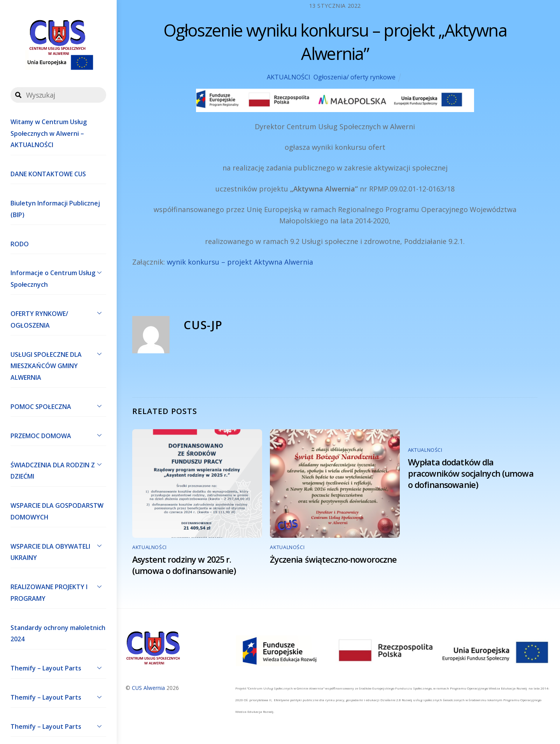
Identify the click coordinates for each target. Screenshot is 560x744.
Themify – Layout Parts (58, 668)
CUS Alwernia (148, 688)
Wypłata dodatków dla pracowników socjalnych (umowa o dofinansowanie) (471, 473)
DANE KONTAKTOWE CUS (48, 174)
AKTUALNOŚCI (289, 77)
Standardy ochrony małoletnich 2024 (58, 633)
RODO (20, 244)
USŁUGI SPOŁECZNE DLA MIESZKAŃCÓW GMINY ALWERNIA (58, 364)
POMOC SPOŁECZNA (58, 406)
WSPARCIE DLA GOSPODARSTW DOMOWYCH (58, 510)
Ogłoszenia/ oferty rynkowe (354, 77)
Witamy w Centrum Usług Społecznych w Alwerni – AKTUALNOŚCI (49, 133)
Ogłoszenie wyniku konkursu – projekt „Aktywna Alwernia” (335, 42)
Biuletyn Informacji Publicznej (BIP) (55, 209)
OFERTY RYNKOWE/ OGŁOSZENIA (58, 318)
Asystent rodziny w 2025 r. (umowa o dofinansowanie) (184, 565)
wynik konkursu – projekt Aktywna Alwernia (240, 262)
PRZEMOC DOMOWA (58, 435)
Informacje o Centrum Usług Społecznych (58, 277)
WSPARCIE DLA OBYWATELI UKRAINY (58, 550)
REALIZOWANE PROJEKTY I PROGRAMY (58, 591)
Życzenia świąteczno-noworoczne (333, 559)
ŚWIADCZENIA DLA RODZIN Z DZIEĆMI (58, 469)
